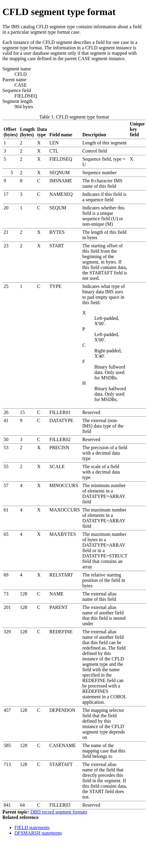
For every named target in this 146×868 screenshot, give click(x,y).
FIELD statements (32, 828)
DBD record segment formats (59, 812)
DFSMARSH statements (38, 833)
